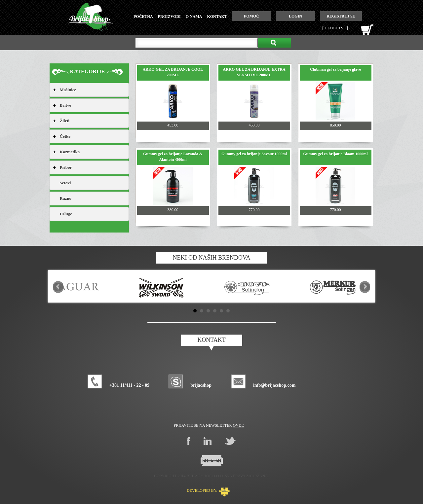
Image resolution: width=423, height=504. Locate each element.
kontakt (217, 17)
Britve (66, 105)
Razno (66, 198)
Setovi (65, 183)
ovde (238, 425)
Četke (65, 136)
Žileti (65, 121)
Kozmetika (70, 152)
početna (143, 17)
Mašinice (68, 90)
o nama (194, 17)
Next (365, 286)
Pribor (66, 167)
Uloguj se (335, 28)
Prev (58, 286)
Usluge (66, 214)
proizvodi (169, 17)
